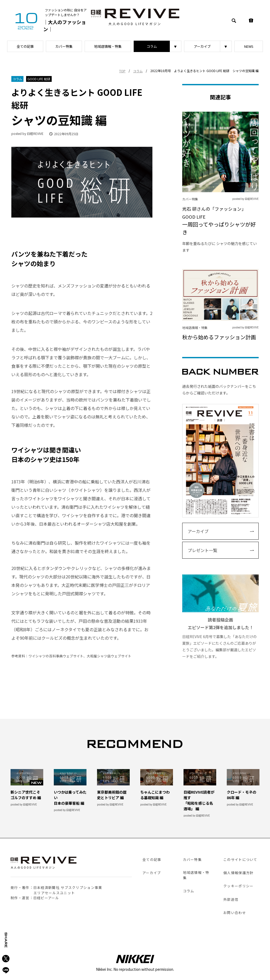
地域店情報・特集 (108, 46)
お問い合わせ (235, 913)
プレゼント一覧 (202, 550)
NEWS (249, 46)
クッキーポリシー (238, 886)
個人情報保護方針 (238, 873)
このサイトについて (240, 859)
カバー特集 (64, 46)
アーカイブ (202, 46)
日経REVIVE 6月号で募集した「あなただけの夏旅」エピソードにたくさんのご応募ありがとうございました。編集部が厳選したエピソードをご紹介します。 (220, 617)
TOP (122, 71)
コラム (152, 46)
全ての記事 (25, 46)
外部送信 (231, 899)
